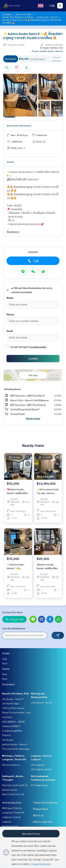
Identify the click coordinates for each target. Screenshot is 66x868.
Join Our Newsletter (14, 628)
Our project (9, 684)
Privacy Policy (41, 809)
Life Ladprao (38, 765)
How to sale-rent (43, 822)
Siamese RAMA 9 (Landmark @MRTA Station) (12, 731)
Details (10, 162)
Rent (5, 663)
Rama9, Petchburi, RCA (15, 693)
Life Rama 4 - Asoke (42, 702)
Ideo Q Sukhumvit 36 (13, 794)
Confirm (33, 358)
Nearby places (13, 389)
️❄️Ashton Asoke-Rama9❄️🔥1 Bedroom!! (16, 566)
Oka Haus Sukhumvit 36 (15, 785)
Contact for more (12, 612)
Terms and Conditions (45, 802)
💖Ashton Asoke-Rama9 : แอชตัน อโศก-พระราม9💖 (17, 491)
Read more (13, 232)
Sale (5, 659)
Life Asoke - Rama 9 (13, 699)
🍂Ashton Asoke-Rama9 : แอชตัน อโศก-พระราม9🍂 (47, 566)
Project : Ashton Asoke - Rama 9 (47, 51)
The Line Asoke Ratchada (16, 749)
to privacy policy (38, 347)
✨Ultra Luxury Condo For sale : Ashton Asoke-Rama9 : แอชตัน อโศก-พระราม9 (48, 491)
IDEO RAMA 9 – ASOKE (14, 722)
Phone (10, 314)
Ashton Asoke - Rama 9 (47, 17)
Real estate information (19, 126)
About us (38, 815)
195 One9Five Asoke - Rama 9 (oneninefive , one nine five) (16, 712)
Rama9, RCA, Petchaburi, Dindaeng (18, 17)
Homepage (7, 14)
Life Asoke (8, 740)
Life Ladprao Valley (41, 769)
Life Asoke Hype (11, 703)
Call (33, 261)
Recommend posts (23, 14)
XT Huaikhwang (39, 785)
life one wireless (11, 765)
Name (10, 298)
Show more (33, 418)
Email (10, 331)
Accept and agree (20, 347)
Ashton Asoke (10, 790)
